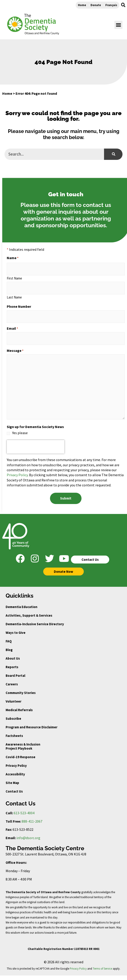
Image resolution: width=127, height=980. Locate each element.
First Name (14, 278)
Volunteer (14, 701)
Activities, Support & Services (29, 615)
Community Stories (21, 693)
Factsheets (14, 736)
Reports (12, 667)
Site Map (12, 783)
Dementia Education (22, 607)
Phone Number (19, 306)
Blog (9, 650)
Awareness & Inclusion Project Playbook (23, 746)
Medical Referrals (19, 710)
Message (15, 350)
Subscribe (13, 718)
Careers (12, 684)
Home (82, 5)
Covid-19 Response (20, 757)
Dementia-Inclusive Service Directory (35, 624)
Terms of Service (102, 968)
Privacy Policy (17, 475)
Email (12, 328)
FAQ (9, 641)
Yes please (20, 433)
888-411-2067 (32, 821)
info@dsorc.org (28, 838)
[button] (123, 5)
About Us (13, 658)
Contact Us (14, 791)
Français (111, 5)
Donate (96, 5)
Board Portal (15, 676)
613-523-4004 (24, 813)
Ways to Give (16, 633)
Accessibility (15, 774)
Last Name (14, 297)
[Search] (113, 154)
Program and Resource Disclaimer (32, 727)
